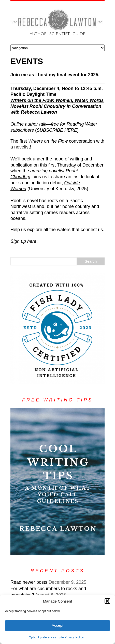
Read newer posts (29, 582)
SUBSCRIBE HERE (57, 130)
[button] (107, 601)
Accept (57, 625)
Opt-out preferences (42, 637)
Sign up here (23, 241)
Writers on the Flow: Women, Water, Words (57, 100)
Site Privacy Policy (71, 637)
